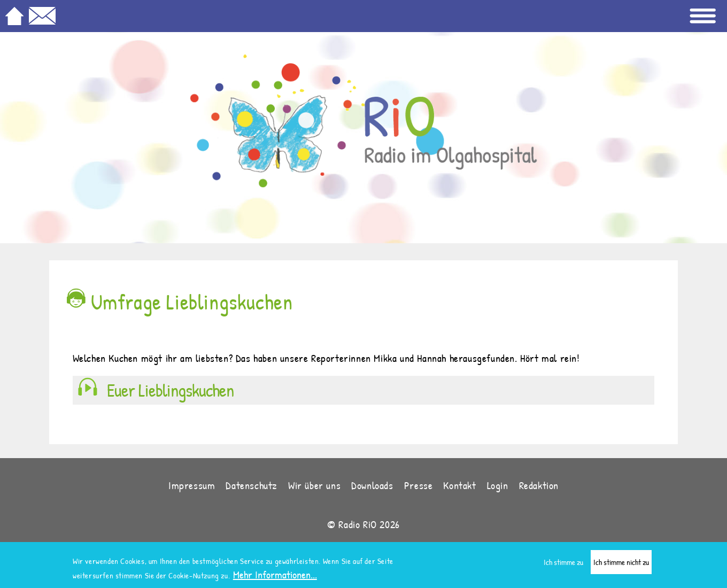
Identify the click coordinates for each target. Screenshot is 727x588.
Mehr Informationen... (275, 575)
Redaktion (539, 485)
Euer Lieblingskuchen (170, 390)
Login (498, 485)
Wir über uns (314, 485)
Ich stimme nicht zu (621, 563)
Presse (419, 485)
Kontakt (459, 485)
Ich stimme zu (563, 563)
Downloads (372, 485)
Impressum (192, 485)
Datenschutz (252, 485)
